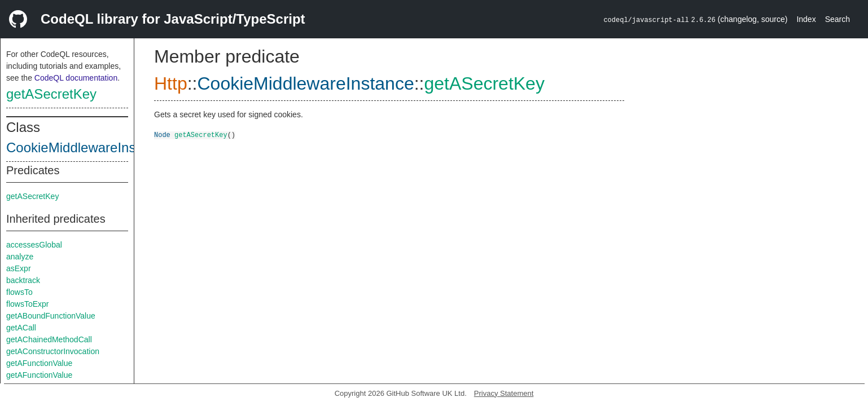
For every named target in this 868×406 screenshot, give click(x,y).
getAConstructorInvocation (53, 351)
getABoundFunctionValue (51, 316)
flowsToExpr (27, 304)
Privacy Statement (504, 393)
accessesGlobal (34, 245)
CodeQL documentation (76, 78)
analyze (20, 257)
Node (162, 134)
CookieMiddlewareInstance (87, 147)
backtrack (23, 280)
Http (171, 83)
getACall (21, 328)
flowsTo (19, 292)
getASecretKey (51, 94)
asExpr (19, 268)
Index (806, 19)
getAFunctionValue (39, 363)
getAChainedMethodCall (49, 339)
